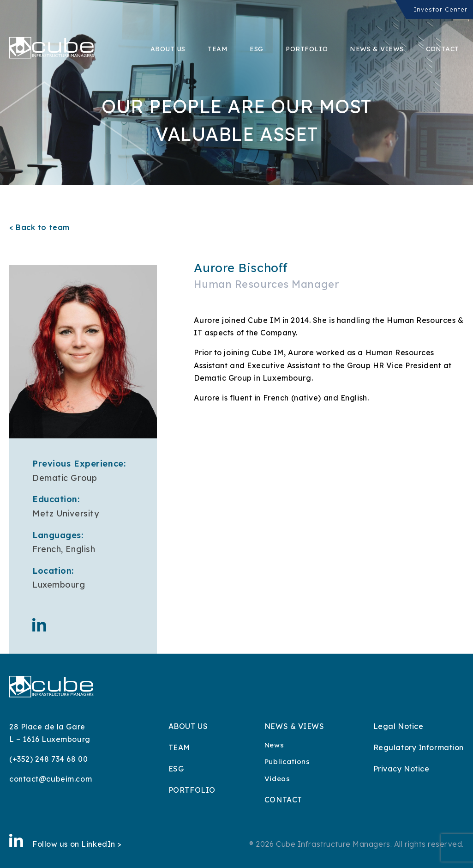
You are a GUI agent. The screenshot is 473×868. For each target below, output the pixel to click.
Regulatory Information (419, 747)
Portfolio (307, 49)
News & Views (377, 49)
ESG (257, 49)
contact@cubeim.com (51, 779)
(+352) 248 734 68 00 (48, 759)
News (274, 745)
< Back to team (39, 227)
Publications (287, 762)
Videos (277, 779)
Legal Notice (398, 726)
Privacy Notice (401, 769)
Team (218, 49)
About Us (168, 49)
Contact (443, 49)
